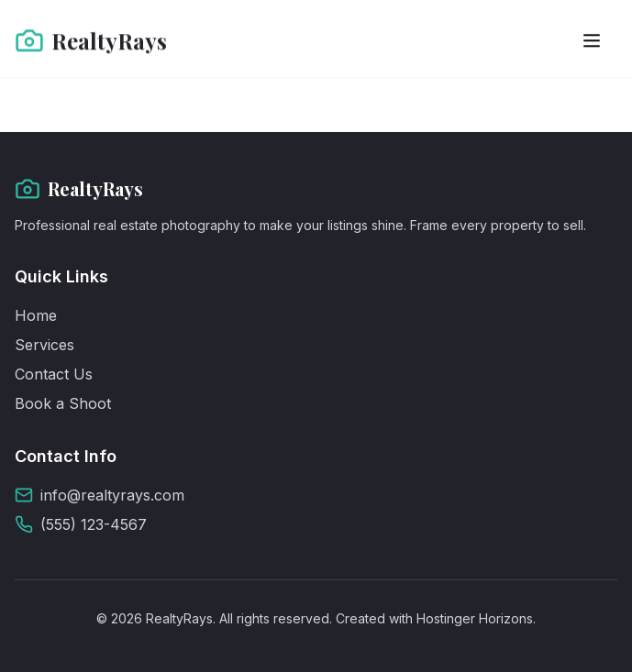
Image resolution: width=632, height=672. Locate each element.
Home (36, 315)
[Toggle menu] (592, 39)
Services (44, 345)
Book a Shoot (63, 403)
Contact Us (54, 374)
